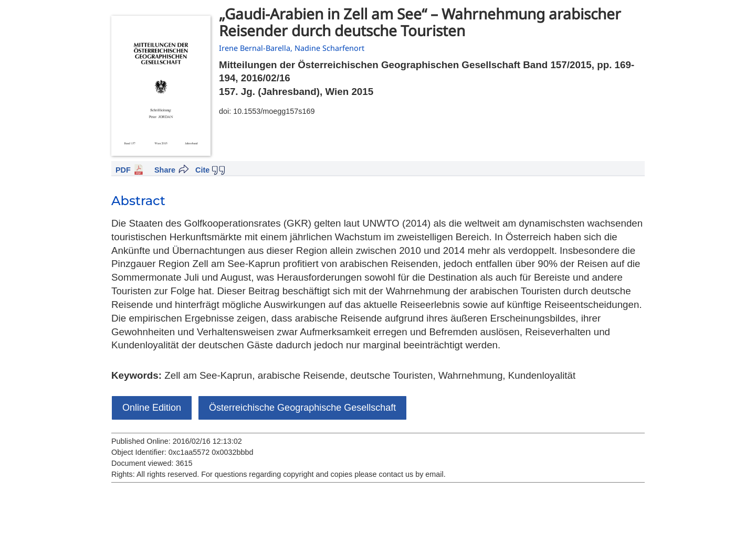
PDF (123, 170)
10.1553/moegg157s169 (274, 111)
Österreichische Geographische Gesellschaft (302, 408)
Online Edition (152, 408)
